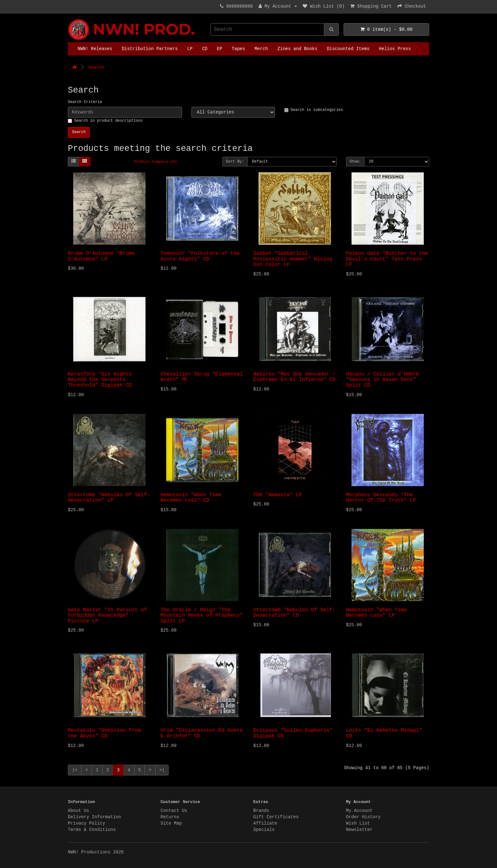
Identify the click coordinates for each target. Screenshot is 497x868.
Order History (363, 817)
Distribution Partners (150, 49)
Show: (355, 162)
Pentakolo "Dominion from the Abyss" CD (104, 733)
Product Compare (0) (155, 162)
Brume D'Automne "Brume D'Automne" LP (101, 256)
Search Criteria (85, 102)
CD (205, 49)
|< (75, 770)
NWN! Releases (95, 49)
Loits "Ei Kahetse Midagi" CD (384, 733)
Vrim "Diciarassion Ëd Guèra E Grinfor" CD (202, 733)
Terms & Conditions (92, 830)
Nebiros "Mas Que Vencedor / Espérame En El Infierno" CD (294, 377)
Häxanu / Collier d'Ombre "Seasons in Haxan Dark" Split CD (383, 380)
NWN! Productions (69, 19)
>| (162, 770)
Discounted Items (348, 49)
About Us (78, 811)
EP (219, 49)
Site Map (171, 823)
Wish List (358, 823)
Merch (261, 49)
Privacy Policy (87, 823)
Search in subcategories (314, 110)
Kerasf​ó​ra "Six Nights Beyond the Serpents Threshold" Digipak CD (100, 380)
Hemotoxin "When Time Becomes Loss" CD (191, 498)
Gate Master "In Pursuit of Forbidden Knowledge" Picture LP (107, 616)
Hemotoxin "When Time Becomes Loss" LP (377, 613)
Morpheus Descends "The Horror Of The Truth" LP (381, 498)
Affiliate (265, 823)
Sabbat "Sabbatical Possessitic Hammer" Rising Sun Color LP (293, 259)
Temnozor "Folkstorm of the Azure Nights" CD (200, 256)
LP (190, 49)
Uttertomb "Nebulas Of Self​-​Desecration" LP (109, 498)
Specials (264, 830)
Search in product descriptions (105, 121)
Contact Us (174, 811)
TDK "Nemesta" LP (278, 495)
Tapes (238, 49)
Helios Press (395, 49)
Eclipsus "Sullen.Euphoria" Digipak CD (293, 733)
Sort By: (235, 162)
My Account (359, 811)
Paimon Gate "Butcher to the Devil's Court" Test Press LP (387, 259)
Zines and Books (297, 49)
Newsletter (359, 830)
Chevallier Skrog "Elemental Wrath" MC (202, 377)
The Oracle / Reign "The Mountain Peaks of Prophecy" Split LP (202, 616)
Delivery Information (94, 817)
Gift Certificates (276, 817)
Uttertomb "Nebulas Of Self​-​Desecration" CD (294, 613)
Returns (170, 817)
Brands (261, 811)
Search (96, 68)
